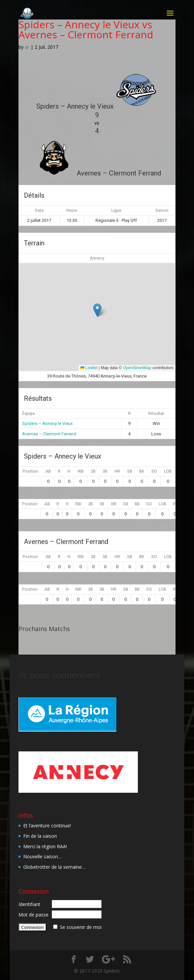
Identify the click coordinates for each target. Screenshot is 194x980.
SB (130, 471)
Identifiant (29, 904)
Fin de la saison (40, 836)
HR (117, 471)
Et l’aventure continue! (47, 826)
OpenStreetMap (137, 368)
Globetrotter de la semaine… (54, 867)
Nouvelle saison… (42, 856)
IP (175, 504)
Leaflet (89, 368)
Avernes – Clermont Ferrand (49, 434)
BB (142, 471)
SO (154, 471)
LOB (168, 471)
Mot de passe (33, 915)
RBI (81, 471)
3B (105, 471)
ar (27, 47)
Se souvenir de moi (81, 927)
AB (48, 471)
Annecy (97, 258)
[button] (97, 310)
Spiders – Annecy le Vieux (47, 423)
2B (93, 471)
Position (30, 471)
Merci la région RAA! (45, 846)
